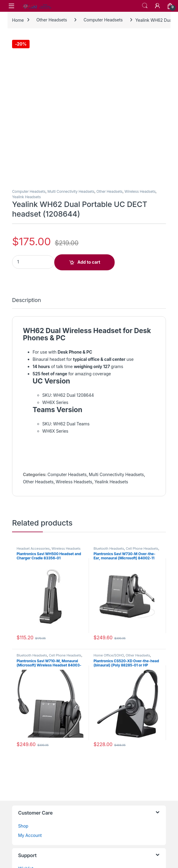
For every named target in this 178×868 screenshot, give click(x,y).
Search (145, 6)
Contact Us (29, 732)
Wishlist (26, 722)
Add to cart (89, 116)
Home (18, 20)
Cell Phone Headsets (142, 402)
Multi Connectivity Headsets (71, 45)
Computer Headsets (103, 20)
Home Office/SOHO (109, 509)
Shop (23, 680)
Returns (26, 774)
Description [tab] (27, 154)
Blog (22, 784)
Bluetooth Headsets (109, 402)
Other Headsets (52, 20)
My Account (30, 689)
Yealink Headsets (26, 51)
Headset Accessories (33, 402)
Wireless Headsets (140, 45)
